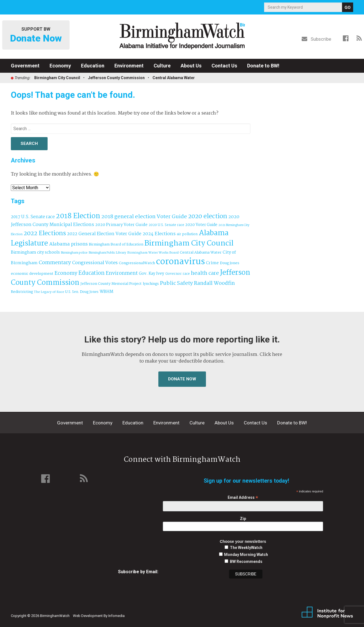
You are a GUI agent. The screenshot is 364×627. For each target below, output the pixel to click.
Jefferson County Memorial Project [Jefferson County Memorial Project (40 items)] (111, 284)
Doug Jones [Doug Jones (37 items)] (230, 263)
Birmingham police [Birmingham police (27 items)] (74, 253)
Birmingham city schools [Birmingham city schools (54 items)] (35, 252)
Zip (243, 519)
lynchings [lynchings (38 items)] (151, 284)
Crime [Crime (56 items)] (212, 263)
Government (25, 66)
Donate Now (182, 379)
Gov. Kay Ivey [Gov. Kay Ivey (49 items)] (152, 274)
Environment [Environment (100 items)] (122, 274)
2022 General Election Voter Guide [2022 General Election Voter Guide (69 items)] (104, 234)
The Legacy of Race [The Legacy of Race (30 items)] (49, 292)
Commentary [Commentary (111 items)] (55, 263)
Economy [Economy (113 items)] (66, 273)
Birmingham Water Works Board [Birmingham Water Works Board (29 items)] (153, 253)
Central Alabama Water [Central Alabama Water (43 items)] (201, 252)
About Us (191, 66)
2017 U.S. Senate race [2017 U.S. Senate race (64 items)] (33, 217)
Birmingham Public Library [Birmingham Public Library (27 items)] (107, 253)
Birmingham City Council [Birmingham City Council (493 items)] (189, 244)
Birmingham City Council (57, 78)
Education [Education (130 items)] (92, 273)
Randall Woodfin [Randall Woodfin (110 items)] (214, 283)
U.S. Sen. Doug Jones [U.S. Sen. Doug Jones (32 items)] (82, 292)
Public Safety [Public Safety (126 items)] (176, 283)
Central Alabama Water (174, 78)
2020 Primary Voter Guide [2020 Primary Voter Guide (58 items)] (121, 225)
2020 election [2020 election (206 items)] (208, 217)
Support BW (36, 35)
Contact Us (224, 66)
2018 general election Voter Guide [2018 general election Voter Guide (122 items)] (144, 217)
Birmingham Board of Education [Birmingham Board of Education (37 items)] (116, 245)
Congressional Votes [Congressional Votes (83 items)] (95, 263)
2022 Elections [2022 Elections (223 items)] (45, 234)
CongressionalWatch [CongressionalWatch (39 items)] (137, 263)
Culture (162, 66)
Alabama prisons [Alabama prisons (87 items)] (68, 244)
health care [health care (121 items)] (205, 273)
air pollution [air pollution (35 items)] (187, 234)
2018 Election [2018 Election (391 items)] (78, 216)
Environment (129, 66)
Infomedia (116, 616)
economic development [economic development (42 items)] (32, 274)
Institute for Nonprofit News (327, 613)
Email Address (243, 498)
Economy (60, 66)
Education (93, 66)
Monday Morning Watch (246, 555)
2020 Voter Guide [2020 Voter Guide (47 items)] (201, 225)
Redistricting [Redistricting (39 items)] (22, 292)
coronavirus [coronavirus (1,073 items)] (180, 262)
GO (348, 8)
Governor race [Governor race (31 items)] (178, 274)
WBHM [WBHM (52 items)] (106, 292)
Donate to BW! (263, 66)
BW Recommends (246, 562)
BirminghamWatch (182, 36)
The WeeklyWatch (246, 548)
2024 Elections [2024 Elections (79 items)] (159, 234)
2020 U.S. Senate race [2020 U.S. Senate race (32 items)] (166, 225)
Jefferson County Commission (116, 78)
